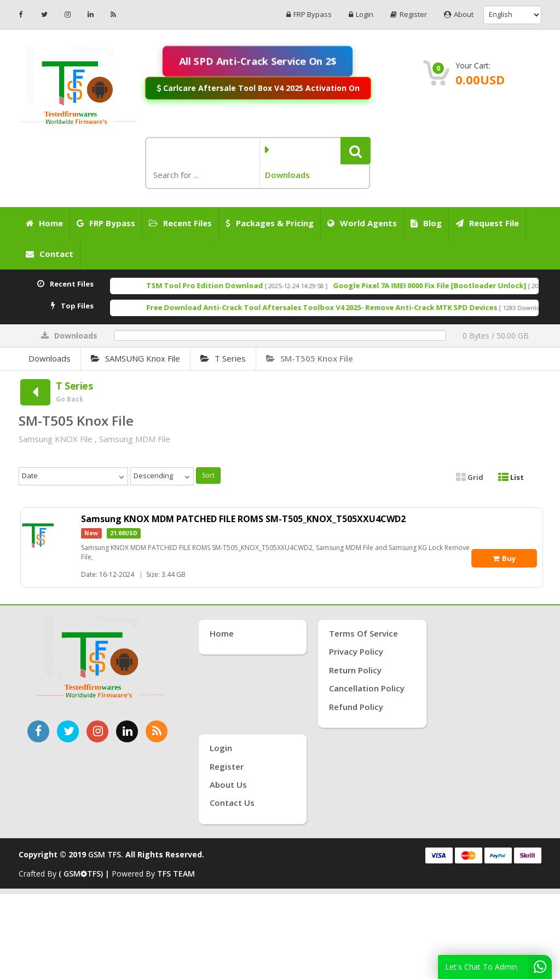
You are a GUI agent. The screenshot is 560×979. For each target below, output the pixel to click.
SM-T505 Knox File (310, 358)
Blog (426, 223)
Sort (208, 475)
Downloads (50, 358)
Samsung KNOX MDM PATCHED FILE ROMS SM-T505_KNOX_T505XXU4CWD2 (243, 519)
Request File (487, 223)
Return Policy (355, 670)
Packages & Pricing (270, 223)
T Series (223, 358)
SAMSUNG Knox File (135, 358)
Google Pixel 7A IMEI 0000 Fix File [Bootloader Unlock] (456, 285)
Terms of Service (363, 633)
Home (44, 223)
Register (409, 15)
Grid (470, 477)
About (459, 15)
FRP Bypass (309, 15)
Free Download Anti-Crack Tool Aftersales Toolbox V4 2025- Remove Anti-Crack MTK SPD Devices (348, 307)
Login (361, 15)
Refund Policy (356, 707)
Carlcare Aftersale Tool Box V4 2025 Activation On (258, 88)
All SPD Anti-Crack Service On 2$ (258, 61)
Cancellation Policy (367, 688)
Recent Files (180, 223)
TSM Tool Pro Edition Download (231, 285)
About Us (228, 785)
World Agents (362, 223)
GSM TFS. (106, 854)
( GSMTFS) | (85, 874)
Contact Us (232, 803)
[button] (356, 151)
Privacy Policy (356, 651)
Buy (504, 558)
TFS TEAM (176, 874)
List (511, 477)
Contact (50, 254)
